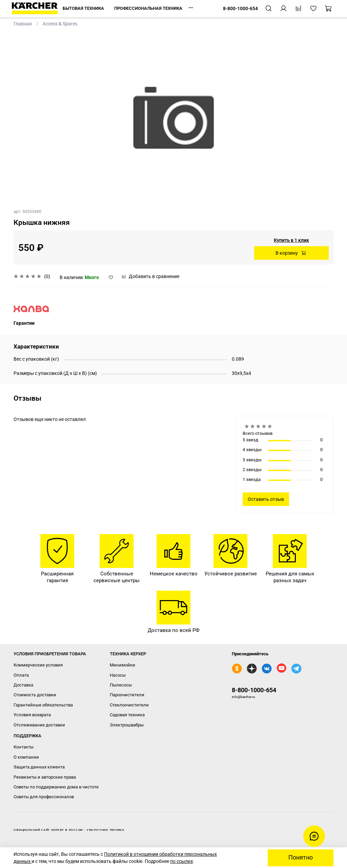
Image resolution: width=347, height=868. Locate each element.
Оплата (21, 675)
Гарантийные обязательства (43, 705)
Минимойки (123, 665)
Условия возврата (32, 715)
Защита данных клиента (39, 767)
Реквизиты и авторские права (45, 777)
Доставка (23, 685)
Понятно (301, 858)
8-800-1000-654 (254, 690)
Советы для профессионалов (44, 797)
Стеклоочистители (129, 705)
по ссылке (181, 861)
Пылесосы (121, 685)
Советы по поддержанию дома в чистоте (56, 787)
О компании (26, 757)
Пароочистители (127, 695)
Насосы (118, 675)
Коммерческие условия (38, 665)
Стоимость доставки (35, 695)
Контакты (24, 747)
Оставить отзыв (266, 499)
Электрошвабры (127, 725)
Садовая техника (127, 715)
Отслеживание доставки (39, 725)
